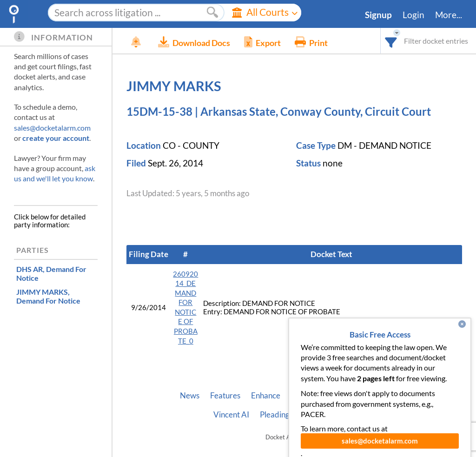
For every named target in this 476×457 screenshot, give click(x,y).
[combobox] (391, 41)
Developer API (383, 396)
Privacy (330, 415)
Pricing (303, 396)
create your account (56, 138)
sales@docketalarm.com (52, 128)
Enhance (266, 396)
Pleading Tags (283, 415)
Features (225, 396)
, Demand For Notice (51, 273)
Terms (364, 415)
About (336, 396)
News (190, 396)
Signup (378, 15)
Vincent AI (231, 415)
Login (413, 15)
